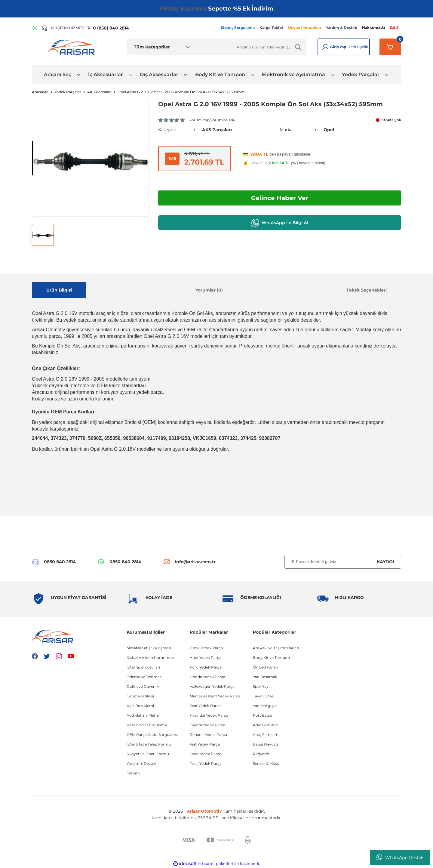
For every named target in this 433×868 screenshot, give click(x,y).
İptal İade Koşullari (143, 667)
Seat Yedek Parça (205, 706)
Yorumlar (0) (209, 290)
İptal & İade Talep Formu (149, 744)
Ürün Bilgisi (59, 290)
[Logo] (72, 47)
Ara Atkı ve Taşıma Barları (276, 648)
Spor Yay (261, 686)
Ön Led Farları (266, 667)
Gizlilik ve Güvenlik (143, 686)
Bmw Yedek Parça (206, 648)
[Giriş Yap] (325, 47)
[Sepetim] (390, 47)
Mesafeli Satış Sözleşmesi (149, 648)
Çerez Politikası (140, 696)
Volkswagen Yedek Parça (212, 686)
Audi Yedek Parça (206, 658)
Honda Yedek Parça (207, 677)
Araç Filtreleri (265, 735)
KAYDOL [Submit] (386, 562)
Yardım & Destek (141, 763)
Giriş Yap (338, 47)
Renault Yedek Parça (208, 735)
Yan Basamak (265, 677)
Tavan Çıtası (264, 696)
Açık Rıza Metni (140, 706)
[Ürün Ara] (250, 47)
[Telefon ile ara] (85, 28)
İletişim (133, 773)
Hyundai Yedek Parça (209, 715)
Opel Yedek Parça (206, 754)
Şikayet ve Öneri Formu (148, 754)
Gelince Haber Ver (280, 198)
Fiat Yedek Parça (205, 744)
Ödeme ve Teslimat (144, 677)
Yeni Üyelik (358, 47)
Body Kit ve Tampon (271, 658)
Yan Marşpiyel (265, 706)
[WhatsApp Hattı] (35, 28)
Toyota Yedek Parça (207, 725)
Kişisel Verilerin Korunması (150, 658)
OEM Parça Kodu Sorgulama (152, 735)
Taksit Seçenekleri (367, 290)
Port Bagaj (263, 715)
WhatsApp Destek (400, 857)
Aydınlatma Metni (143, 715)
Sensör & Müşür (267, 763)
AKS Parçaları (217, 130)
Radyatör (261, 754)
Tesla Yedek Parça (206, 763)
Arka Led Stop (266, 725)
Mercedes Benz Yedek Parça (215, 696)
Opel (329, 130)
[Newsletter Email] (343, 562)
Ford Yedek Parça (206, 667)
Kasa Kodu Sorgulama (147, 725)
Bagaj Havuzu (265, 744)
